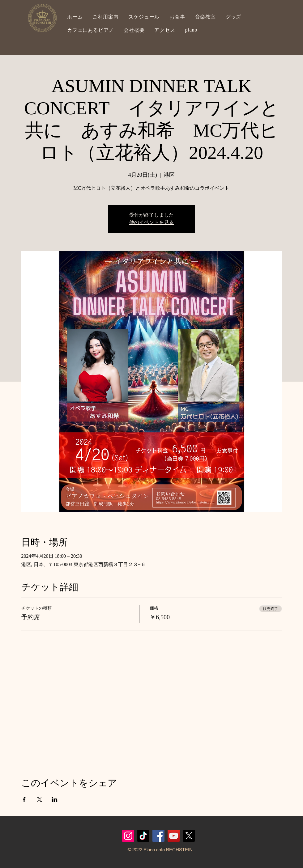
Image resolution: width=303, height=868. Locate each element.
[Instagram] (128, 836)
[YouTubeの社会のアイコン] (174, 836)
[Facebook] (158, 836)
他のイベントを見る (151, 222)
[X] (189, 836)
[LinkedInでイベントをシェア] (55, 799)
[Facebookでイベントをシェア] (24, 799)
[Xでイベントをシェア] (39, 799)
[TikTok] (143, 836)
